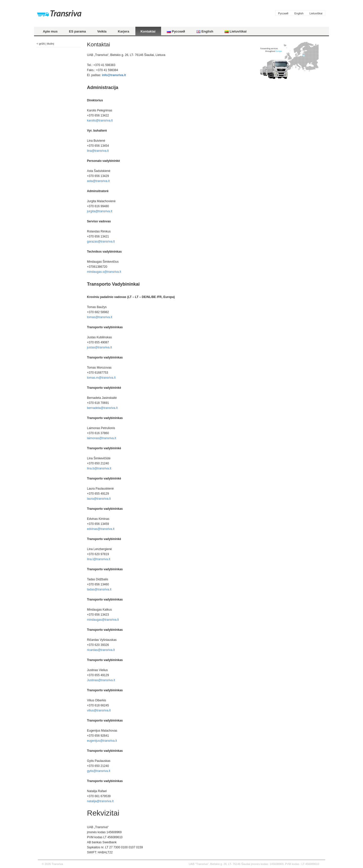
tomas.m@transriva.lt (101, 378)
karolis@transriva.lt (100, 121)
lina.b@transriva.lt (99, 468)
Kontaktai (148, 31)
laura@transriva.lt (99, 499)
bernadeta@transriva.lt (102, 408)
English (299, 13)
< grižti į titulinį (45, 44)
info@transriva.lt (114, 75)
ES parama (78, 31)
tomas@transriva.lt (100, 317)
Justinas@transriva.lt (101, 680)
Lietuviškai (316, 13)
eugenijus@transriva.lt (102, 741)
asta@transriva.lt (98, 181)
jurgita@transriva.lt (100, 211)
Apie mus (50, 31)
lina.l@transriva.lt (99, 559)
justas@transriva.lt (99, 347)
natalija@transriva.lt (100, 801)
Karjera (124, 31)
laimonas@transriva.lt (102, 438)
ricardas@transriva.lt (101, 650)
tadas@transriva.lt (99, 589)
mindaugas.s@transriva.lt (104, 272)
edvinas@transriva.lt (101, 529)
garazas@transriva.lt (101, 242)
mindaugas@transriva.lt (103, 620)
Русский (283, 13)
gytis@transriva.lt (99, 771)
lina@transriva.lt (98, 151)
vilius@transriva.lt (99, 710)
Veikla (102, 31)
